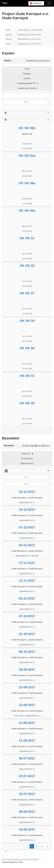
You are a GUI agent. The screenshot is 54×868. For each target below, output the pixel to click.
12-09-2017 (27, 705)
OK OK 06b (27, 128)
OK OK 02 (27, 376)
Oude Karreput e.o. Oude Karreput (27, 498)
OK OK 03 (27, 266)
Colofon (27, 859)
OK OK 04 (27, 321)
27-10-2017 (27, 616)
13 (6, 851)
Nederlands (37, 3)
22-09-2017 (27, 687)
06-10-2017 (27, 652)
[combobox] (27, 102)
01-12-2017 (27, 527)
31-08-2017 (27, 723)
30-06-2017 (27, 812)
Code (27, 69)
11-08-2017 (27, 740)
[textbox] (26, 102)
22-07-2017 (27, 776)
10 (37, 846)
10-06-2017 (27, 829)
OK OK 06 (27, 348)
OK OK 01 (27, 238)
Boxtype (27, 74)
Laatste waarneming (27, 88)
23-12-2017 (27, 492)
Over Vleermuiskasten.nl (12, 859)
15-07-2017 (27, 794)
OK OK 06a (27, 183)
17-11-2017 (27, 563)
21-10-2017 (27, 634)
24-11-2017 (27, 545)
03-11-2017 (27, 598)
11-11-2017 (27, 581)
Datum (26, 454)
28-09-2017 (27, 670)
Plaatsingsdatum (26, 83)
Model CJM (27, 134)
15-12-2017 (27, 510)
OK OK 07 (27, 293)
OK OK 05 (27, 403)
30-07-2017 (27, 758)
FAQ (34, 859)
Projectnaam (27, 459)
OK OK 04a (27, 211)
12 (47, 846)
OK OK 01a (27, 156)
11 (42, 846)
